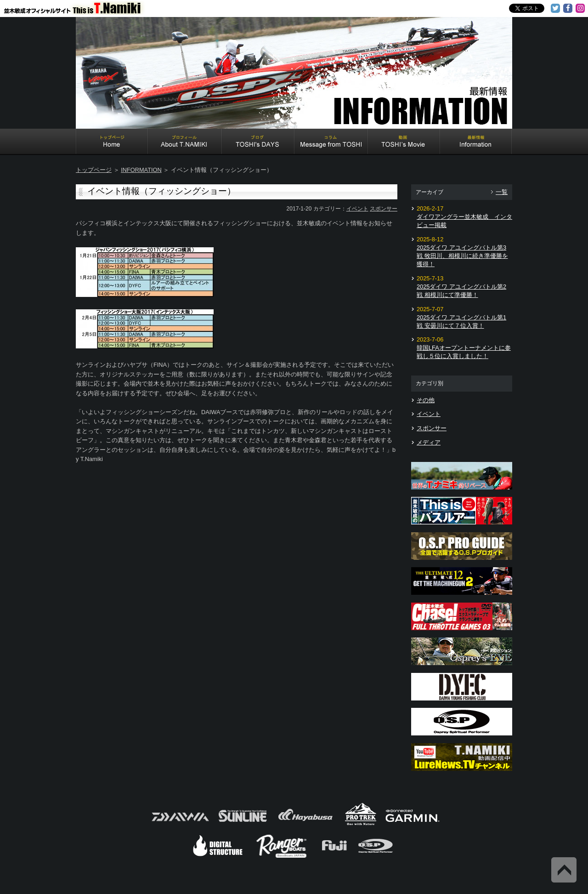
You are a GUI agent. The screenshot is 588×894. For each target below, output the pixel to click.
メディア (429, 442)
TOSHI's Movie (404, 142)
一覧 (502, 192)
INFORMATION (141, 170)
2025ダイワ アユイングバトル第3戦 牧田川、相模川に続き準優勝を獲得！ (462, 256)
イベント (357, 209)
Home (112, 142)
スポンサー (384, 209)
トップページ (94, 170)
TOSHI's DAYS (258, 142)
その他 (426, 400)
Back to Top (564, 870)
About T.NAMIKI (185, 142)
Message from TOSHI (331, 142)
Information (476, 142)
